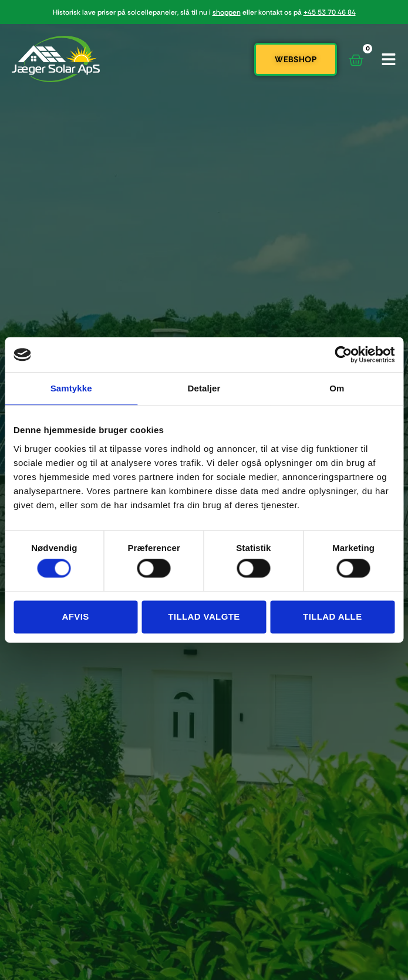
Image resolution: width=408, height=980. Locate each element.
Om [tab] (337, 388)
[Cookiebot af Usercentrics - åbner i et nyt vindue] (343, 354)
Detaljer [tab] (204, 388)
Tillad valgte (204, 616)
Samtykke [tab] (71, 388)
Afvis (76, 616)
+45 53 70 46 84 (330, 12)
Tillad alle (333, 616)
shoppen (227, 12)
